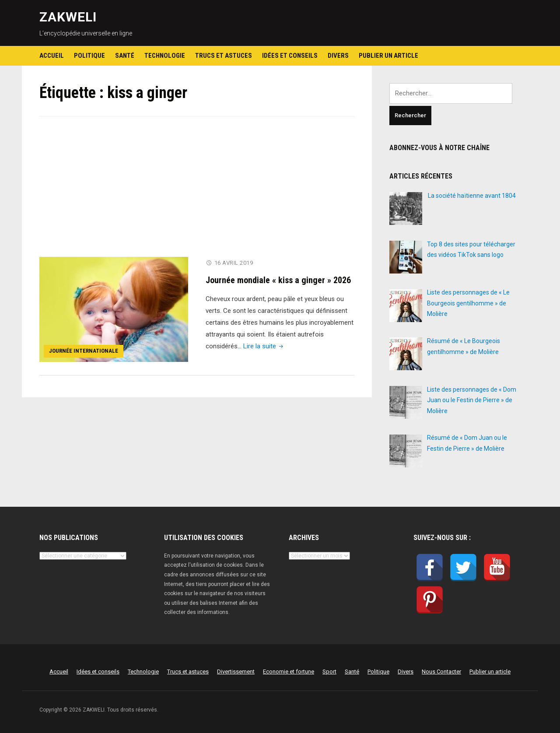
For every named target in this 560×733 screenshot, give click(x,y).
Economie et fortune (289, 672)
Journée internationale (84, 351)
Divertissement (236, 672)
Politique (89, 56)
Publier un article (388, 56)
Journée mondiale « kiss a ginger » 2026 (278, 280)
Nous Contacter (441, 672)
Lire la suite (264, 346)
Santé (125, 56)
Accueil (52, 56)
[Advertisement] (197, 192)
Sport (329, 672)
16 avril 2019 (234, 263)
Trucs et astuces (224, 56)
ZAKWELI (68, 17)
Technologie (165, 56)
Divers (338, 56)
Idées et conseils (290, 56)
